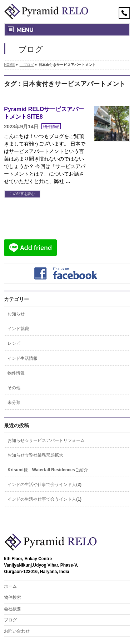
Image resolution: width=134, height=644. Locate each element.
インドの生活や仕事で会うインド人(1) (44, 499)
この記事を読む (22, 194)
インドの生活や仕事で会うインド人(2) (44, 485)
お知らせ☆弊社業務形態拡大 (35, 455)
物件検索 (13, 597)
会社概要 (13, 609)
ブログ (10, 620)
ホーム (10, 586)
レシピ (14, 343)
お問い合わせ (17, 631)
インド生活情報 (23, 358)
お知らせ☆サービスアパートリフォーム (46, 440)
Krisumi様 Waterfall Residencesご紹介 (48, 470)
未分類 (14, 402)
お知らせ (16, 314)
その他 (14, 388)
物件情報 (51, 127)
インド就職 (18, 329)
